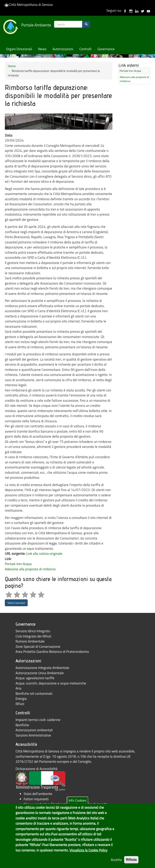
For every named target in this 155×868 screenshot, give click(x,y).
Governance (106, 49)
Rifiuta (131, 864)
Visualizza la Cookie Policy (88, 854)
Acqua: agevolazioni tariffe (35, 678)
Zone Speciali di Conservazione (38, 646)
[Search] (86, 24)
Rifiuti (20, 704)
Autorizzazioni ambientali (34, 730)
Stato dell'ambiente (38, 794)
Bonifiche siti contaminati (34, 693)
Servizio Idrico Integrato (33, 631)
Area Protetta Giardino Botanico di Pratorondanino (52, 652)
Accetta (116, 864)
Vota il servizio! (16, 603)
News (42, 49)
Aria (18, 688)
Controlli (85, 49)
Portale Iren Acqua (18, 564)
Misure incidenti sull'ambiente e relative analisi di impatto (66, 804)
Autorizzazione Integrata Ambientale (42, 668)
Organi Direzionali (19, 49)
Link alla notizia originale (44, 553)
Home (12, 66)
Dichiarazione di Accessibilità (37, 769)
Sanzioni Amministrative (33, 735)
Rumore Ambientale (30, 641)
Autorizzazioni (63, 49)
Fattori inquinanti (36, 799)
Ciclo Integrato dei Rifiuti (33, 636)
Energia (21, 698)
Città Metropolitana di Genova (28, 5)
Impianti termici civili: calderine (38, 720)
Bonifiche (22, 725)
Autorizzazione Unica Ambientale (40, 673)
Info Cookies (77, 804)
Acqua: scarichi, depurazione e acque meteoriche (51, 683)
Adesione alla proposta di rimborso (30, 569)
